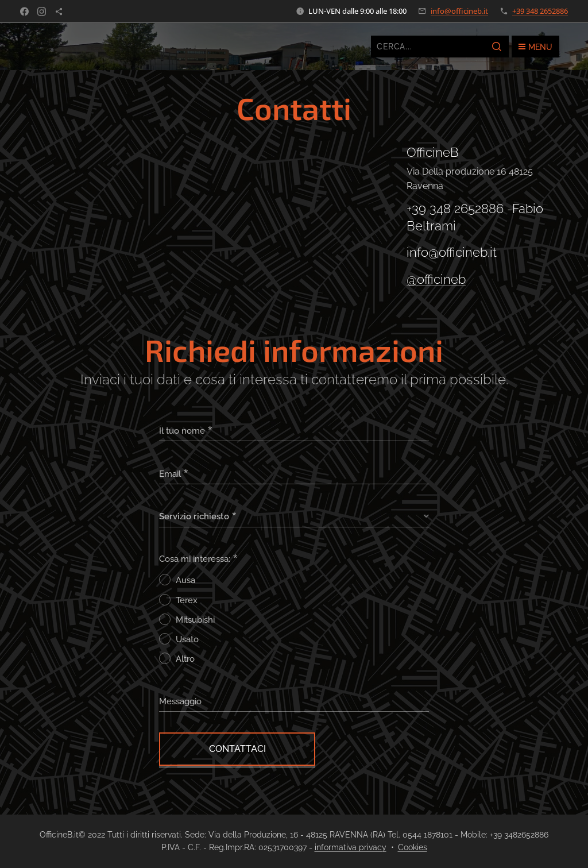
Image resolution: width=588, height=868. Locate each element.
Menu (535, 47)
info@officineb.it (459, 11)
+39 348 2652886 (540, 11)
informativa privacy (351, 847)
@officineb (436, 279)
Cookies (413, 847)
